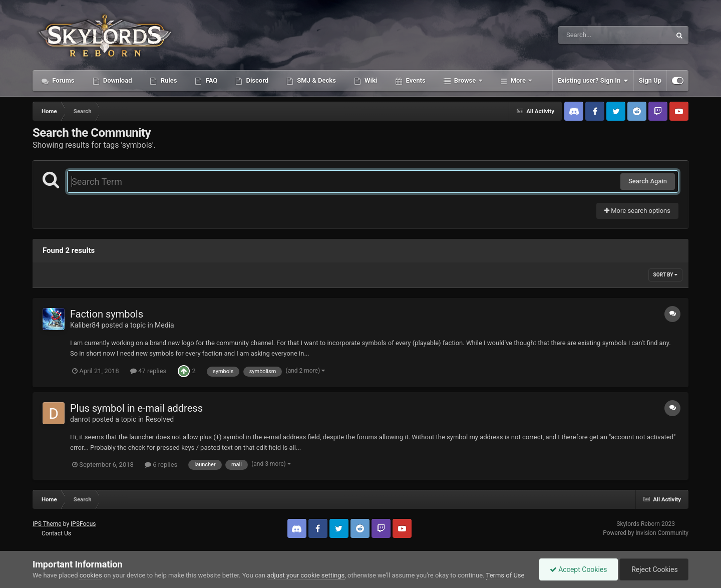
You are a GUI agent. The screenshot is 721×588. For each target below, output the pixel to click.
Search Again (648, 181)
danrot (80, 419)
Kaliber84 (85, 325)
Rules (168, 80)
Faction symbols (107, 314)
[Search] (589, 35)
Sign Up (650, 80)
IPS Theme (47, 524)
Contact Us (56, 533)
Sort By (665, 275)
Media (164, 325)
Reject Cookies (654, 569)
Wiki (370, 80)
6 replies (161, 465)
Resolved (160, 419)
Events (415, 80)
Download (117, 80)
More (518, 80)
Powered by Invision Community (646, 533)
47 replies (148, 371)
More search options (637, 211)
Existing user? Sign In (593, 81)
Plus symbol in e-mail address (136, 408)
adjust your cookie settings (306, 575)
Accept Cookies (579, 569)
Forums (63, 80)
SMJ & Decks (316, 80)
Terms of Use (505, 575)
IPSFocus (83, 524)
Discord (256, 80)
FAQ (211, 80)
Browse (465, 80)
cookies (91, 575)
